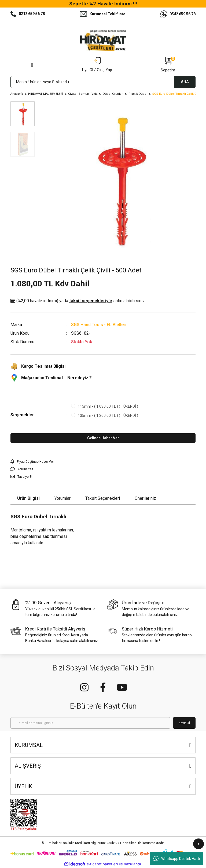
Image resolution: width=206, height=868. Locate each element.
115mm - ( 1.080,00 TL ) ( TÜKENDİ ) (108, 406)
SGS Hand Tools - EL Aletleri (99, 325)
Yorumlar (62, 498)
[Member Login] (97, 65)
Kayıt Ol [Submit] (184, 723)
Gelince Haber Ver (103, 438)
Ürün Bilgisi (28, 498)
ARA (185, 82)
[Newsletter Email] (90, 723)
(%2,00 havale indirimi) (78, 301)
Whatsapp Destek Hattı (177, 859)
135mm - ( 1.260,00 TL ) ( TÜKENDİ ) (108, 415)
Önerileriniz (145, 498)
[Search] (103, 82)
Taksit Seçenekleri (103, 498)
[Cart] (168, 65)
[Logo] (103, 41)
